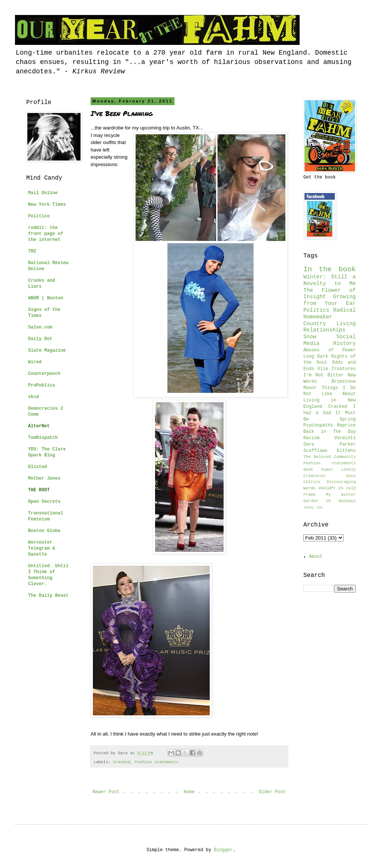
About (316, 557)
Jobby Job (313, 508)
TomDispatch (43, 438)
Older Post (272, 792)
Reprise (346, 425)
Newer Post (106, 792)
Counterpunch (44, 374)
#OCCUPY (327, 488)
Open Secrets (44, 502)
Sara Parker (330, 444)
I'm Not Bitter (324, 375)
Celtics (312, 482)
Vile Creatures (337, 369)
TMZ (32, 251)
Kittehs (346, 451)
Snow (310, 337)
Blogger (223, 850)
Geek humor (318, 470)
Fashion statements (157, 762)
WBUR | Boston (46, 298)
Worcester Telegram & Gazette (42, 548)
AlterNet (39, 426)
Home (189, 792)
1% (341, 488)
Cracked (122, 762)
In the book (330, 269)
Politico (39, 216)
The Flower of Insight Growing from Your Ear (330, 297)
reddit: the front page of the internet (46, 234)
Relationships (324, 330)
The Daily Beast (48, 596)
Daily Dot (40, 339)
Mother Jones (44, 479)
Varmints (345, 438)
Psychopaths (318, 425)
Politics (316, 310)
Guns (351, 476)
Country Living (330, 324)
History (345, 343)
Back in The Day (330, 432)
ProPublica (42, 385)
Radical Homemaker (330, 314)
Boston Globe (44, 531)
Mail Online (43, 193)
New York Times (47, 205)
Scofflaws (316, 451)
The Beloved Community (330, 457)
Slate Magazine (47, 351)
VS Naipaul (341, 501)
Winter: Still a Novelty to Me (330, 280)
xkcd (34, 397)
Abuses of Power (330, 350)
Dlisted (37, 467)
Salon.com (40, 327)
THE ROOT (39, 490)
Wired (35, 362)
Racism (311, 438)
